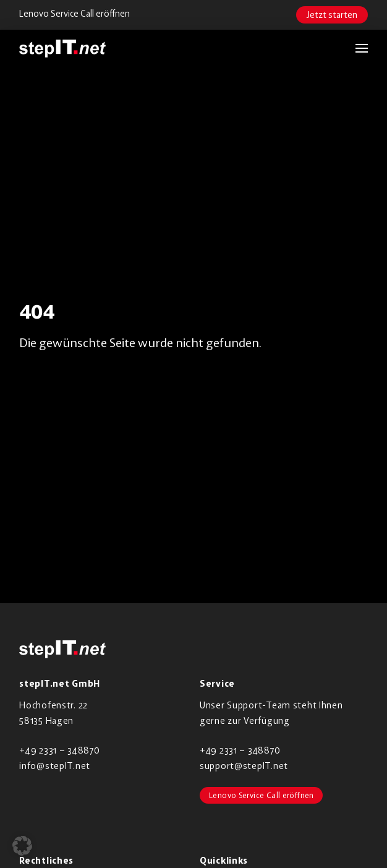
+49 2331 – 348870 (59, 750)
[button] (355, 48)
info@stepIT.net (55, 766)
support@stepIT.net (244, 766)
